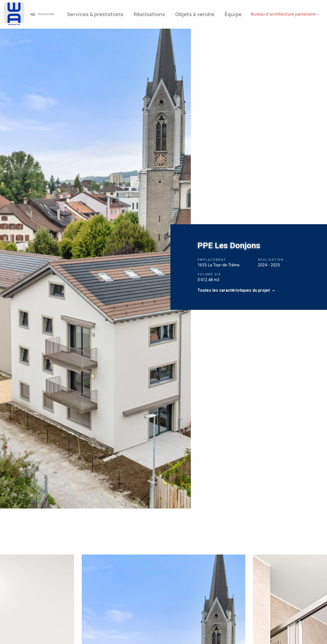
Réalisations (149, 14)
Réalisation (271, 260)
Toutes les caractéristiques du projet (234, 290)
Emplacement (212, 260)
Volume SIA (209, 274)
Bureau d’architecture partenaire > (285, 14)
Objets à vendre (195, 14)
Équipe (233, 14)
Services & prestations (95, 14)
